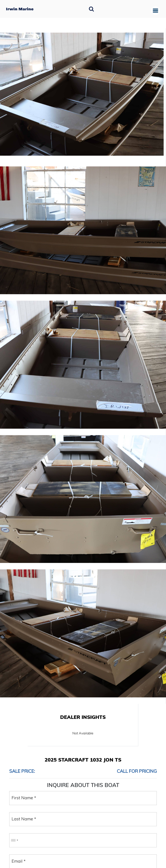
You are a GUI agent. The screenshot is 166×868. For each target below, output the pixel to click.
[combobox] (14, 840)
